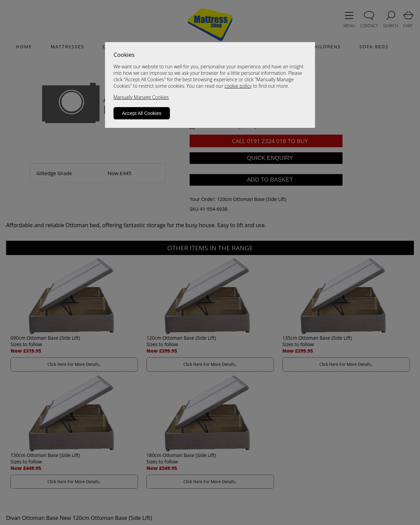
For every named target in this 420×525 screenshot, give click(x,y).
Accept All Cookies (142, 113)
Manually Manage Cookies (141, 97)
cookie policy (238, 86)
